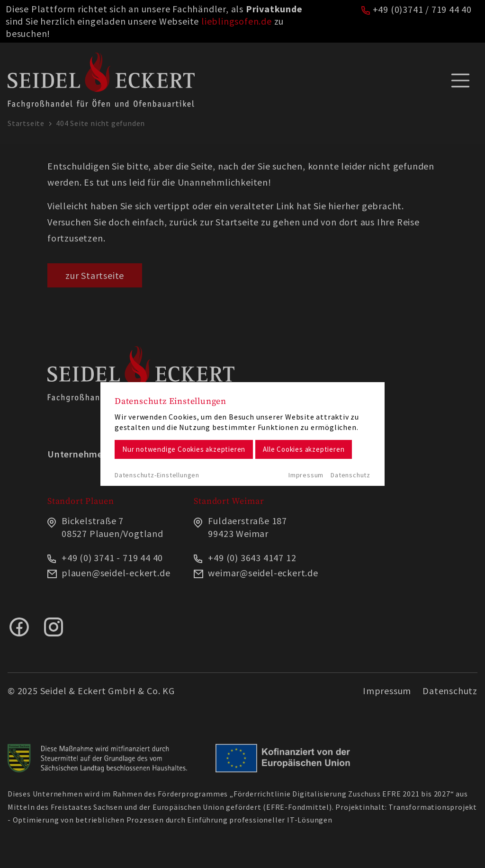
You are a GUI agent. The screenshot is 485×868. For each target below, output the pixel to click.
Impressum (306, 475)
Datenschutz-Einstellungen (157, 475)
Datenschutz (350, 475)
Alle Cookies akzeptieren (304, 449)
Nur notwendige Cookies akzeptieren (184, 449)
